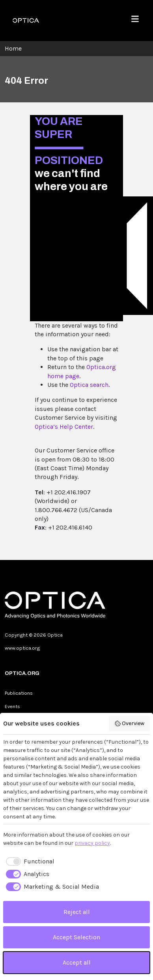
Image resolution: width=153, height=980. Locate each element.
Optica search (89, 385)
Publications (19, 693)
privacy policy (92, 843)
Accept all (77, 962)
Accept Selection (76, 937)
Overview (130, 724)
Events (12, 706)
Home (13, 48)
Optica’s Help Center (64, 427)
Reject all (77, 912)
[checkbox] (29, 861)
